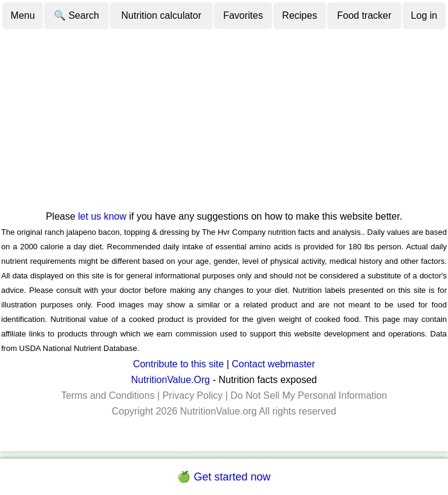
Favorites (243, 15)
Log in (424, 15)
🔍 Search (76, 15)
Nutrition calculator (162, 15)
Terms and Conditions (108, 395)
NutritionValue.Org (170, 380)
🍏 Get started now (224, 477)
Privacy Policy (193, 395)
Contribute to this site (178, 364)
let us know (102, 216)
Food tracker (365, 15)
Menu (23, 15)
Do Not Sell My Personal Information (309, 395)
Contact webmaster (273, 364)
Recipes (300, 15)
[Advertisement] (224, 119)
